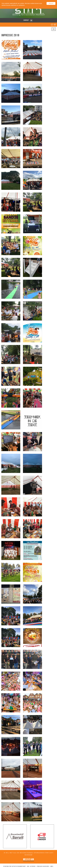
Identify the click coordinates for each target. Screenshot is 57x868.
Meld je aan (28, 859)
